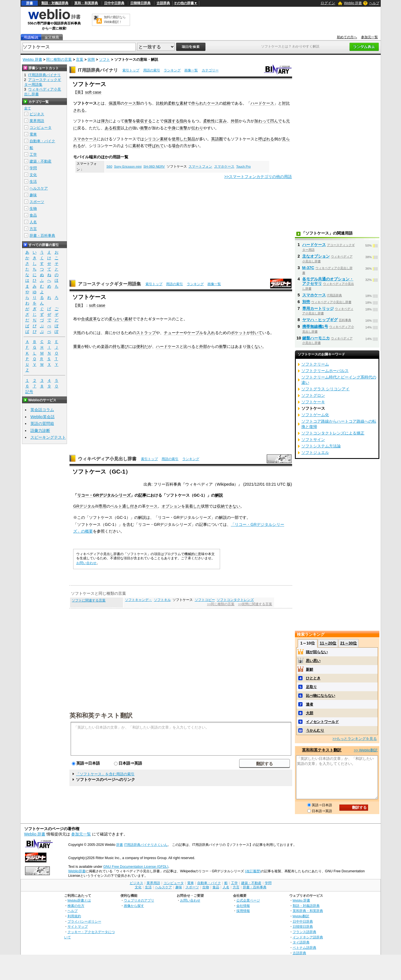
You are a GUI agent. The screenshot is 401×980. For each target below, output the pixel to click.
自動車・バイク (42, 141)
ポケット (239, 333)
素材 (183, 103)
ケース (130, 103)
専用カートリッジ (318, 308)
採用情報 (243, 911)
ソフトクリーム (315, 364)
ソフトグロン (313, 395)
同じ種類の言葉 (59, 59)
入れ (211, 333)
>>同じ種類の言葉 (221, 604)
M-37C (308, 268)
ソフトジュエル (315, 452)
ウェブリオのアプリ (139, 900)
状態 (91, 59)
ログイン (328, 3)
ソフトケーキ (313, 402)
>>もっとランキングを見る (355, 739)
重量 (77, 346)
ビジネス (37, 114)
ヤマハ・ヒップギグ (320, 320)
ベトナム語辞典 (304, 948)
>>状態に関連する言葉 (255, 604)
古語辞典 (163, 3)
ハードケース (262, 103)
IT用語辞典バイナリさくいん (146, 845)
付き (134, 506)
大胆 (310, 713)
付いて (256, 333)
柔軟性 (209, 121)
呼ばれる (266, 139)
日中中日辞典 (114, 3)
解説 (219, 495)
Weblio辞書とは (79, 900)
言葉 (80, 59)
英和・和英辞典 (86, 3)
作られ (197, 103)
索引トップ (131, 70)
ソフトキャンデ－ (138, 600)
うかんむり (315, 730)
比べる (189, 346)
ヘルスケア (39, 188)
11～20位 (328, 643)
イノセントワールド (322, 722)
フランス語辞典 (304, 932)
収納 (221, 506)
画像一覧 (191, 70)
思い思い (313, 661)
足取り (311, 687)
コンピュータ (41, 128)
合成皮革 (89, 319)
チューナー (174, 333)
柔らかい (117, 319)
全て (28, 108)
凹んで (276, 121)
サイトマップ (78, 926)
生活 (33, 182)
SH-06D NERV (154, 166)
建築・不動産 (41, 161)
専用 (102, 506)
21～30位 (349, 643)
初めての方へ (347, 37)
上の (128, 128)
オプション (171, 506)
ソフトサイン (313, 440)
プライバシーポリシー (84, 921)
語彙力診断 (40, 431)
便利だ (142, 346)
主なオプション (316, 256)
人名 (33, 222)
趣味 (33, 195)
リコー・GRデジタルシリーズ (104, 495)
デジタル (87, 506)
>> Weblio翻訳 (366, 750)
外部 (235, 121)
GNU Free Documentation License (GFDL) (136, 867)
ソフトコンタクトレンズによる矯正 (333, 433)
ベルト (116, 506)
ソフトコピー (205, 600)
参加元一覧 (369, 37)
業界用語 (37, 121)
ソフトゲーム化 (315, 415)
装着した (193, 506)
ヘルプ (374, 3)
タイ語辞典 (301, 942)
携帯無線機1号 (315, 326)
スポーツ (37, 202)
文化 (33, 175)
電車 (33, 134)
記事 (142, 495)
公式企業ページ (248, 900)
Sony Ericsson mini (128, 166)
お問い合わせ (86, 563)
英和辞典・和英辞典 (308, 911)
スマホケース (85, 139)
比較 (160, 103)
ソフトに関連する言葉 (89, 600)
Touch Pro (243, 166)
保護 (113, 103)
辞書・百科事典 (42, 236)
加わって (262, 121)
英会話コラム (42, 410)
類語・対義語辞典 (55, 3)
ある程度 (113, 128)
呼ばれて (156, 146)
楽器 (105, 346)
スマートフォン (200, 166)
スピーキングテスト (48, 437)
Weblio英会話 (42, 417)
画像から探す (134, 906)
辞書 (30, 3)
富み (223, 121)
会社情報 (243, 906)
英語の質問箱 (42, 423)
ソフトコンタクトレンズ (235, 600)
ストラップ (146, 333)
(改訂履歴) (253, 871)
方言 (33, 229)
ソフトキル (162, 600)
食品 (33, 215)
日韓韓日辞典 (140, 3)
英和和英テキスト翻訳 (101, 715)
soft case (93, 92)
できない (232, 506)
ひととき (313, 678)
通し (126, 506)
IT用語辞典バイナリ (98, 70)
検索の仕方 (76, 906)
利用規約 (74, 916)
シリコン (152, 139)
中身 (172, 128)
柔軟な (174, 103)
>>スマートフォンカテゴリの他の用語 (258, 177)
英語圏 (217, 139)
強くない (254, 346)
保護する (172, 121)
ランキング (172, 70)
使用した (180, 139)
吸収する (144, 121)
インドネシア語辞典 (308, 937)
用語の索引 (152, 70)
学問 (33, 168)
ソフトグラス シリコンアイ (326, 389)
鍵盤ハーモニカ (316, 338)
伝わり (197, 128)
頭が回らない (317, 652)
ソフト (105, 59)
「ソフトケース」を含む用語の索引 (105, 774)
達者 (310, 704)
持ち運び (120, 346)
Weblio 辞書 (353, 3)
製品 (191, 139)
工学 (33, 155)
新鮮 (310, 669)
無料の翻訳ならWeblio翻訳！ (115, 20)
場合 (176, 146)
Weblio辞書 (77, 871)
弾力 (105, 121)
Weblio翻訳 (301, 916)
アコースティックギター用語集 (109, 284)
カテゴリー (210, 70)
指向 (183, 121)
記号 (29, 392)
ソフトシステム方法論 (321, 446)
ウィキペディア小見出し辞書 (107, 459)
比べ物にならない (321, 696)
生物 (33, 209)
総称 (227, 103)
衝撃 (128, 121)
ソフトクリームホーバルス (325, 371)
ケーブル (195, 333)
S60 (109, 166)
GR (76, 506)
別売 (306, 302)
